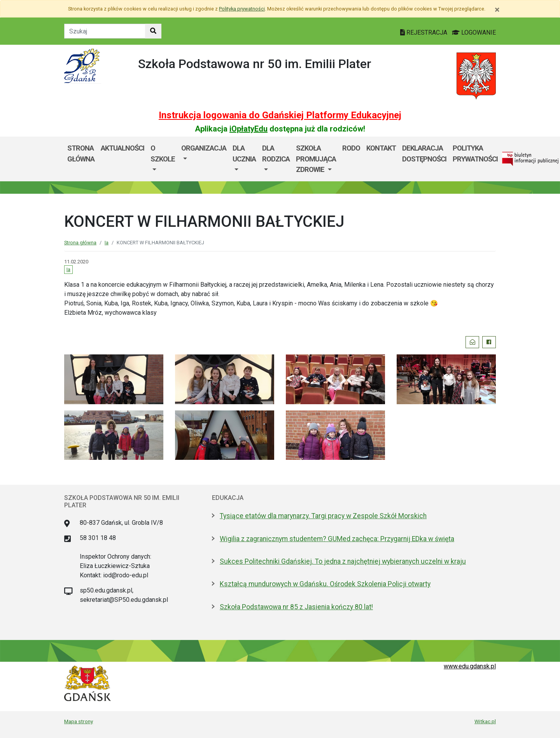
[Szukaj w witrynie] (153, 31)
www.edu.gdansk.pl (470, 666)
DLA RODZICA (276, 153)
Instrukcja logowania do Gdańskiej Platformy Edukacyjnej (280, 115)
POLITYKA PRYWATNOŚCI (475, 153)
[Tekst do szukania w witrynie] (105, 31)
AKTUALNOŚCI (122, 148)
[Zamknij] (497, 10)
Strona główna (81, 153)
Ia (107, 243)
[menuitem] (163, 159)
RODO (351, 148)
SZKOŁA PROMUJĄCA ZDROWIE (316, 159)
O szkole (163, 153)
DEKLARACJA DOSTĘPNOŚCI (424, 153)
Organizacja (204, 148)
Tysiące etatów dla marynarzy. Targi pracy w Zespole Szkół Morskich (323, 516)
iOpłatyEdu (248, 129)
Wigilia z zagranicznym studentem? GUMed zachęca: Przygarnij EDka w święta (337, 539)
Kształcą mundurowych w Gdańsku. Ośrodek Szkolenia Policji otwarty (325, 584)
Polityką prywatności (242, 9)
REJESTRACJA (424, 32)
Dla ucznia (244, 153)
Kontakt (381, 148)
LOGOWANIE (474, 32)
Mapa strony (79, 721)
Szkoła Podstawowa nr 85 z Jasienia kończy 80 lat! (296, 607)
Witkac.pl (485, 721)
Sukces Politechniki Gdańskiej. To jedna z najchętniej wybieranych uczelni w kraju (343, 561)
